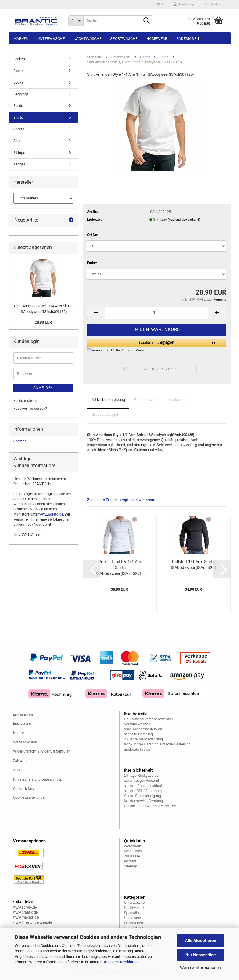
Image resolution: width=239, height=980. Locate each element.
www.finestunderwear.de (32, 922)
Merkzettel (216, 4)
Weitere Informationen (200, 968)
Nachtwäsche (87, 39)
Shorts (19, 129)
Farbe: (92, 263)
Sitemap (20, 441)
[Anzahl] (157, 313)
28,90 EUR (43, 322)
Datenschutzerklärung (121, 962)
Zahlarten (21, 761)
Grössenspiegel (105, 414)
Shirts (18, 117)
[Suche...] (76, 21)
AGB (16, 770)
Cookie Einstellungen (30, 797)
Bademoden (188, 39)
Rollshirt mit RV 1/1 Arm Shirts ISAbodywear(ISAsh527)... (120, 568)
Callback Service (26, 789)
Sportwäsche (124, 39)
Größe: (92, 235)
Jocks (19, 82)
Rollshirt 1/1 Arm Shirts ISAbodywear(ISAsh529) (194, 565)
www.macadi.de (26, 917)
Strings (19, 153)
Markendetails (181, 400)
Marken (21, 39)
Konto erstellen (25, 401)
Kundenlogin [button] (185, 4)
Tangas (20, 164)
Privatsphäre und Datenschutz (37, 779)
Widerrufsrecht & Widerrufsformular (41, 751)
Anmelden (43, 388)
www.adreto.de (51, 514)
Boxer (18, 71)
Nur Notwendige (201, 955)
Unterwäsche (51, 39)
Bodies (19, 59)
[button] (161, 4)
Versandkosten (25, 742)
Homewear (157, 39)
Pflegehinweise (147, 400)
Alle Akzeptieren (201, 940)
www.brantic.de (25, 912)
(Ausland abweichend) (184, 220)
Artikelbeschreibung (108, 400)
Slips (17, 141)
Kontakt (19, 733)
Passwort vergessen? (30, 409)
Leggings (21, 94)
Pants (18, 106)
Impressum (22, 724)
